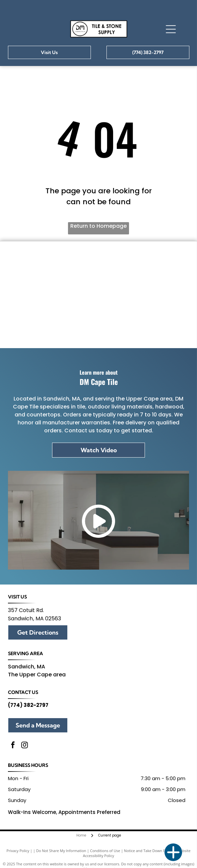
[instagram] (25, 746)
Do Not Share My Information (61, 851)
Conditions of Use (105, 851)
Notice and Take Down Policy (149, 851)
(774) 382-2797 (28, 705)
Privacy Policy (18, 851)
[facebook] (13, 746)
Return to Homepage (98, 226)
